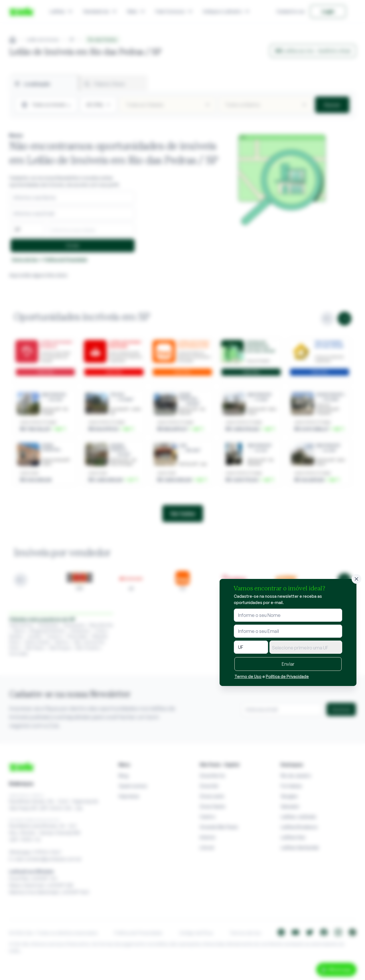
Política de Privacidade (287, 676)
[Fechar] (356, 579)
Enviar (288, 664)
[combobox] (306, 647)
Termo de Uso (248, 676)
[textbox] (306, 648)
